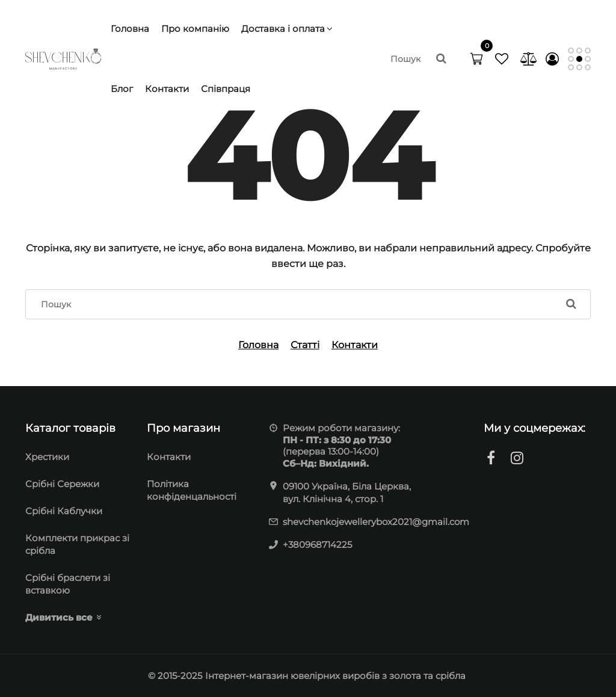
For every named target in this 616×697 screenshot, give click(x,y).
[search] (418, 59)
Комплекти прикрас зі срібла (77, 544)
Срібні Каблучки (64, 511)
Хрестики (47, 457)
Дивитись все (59, 617)
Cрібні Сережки (62, 484)
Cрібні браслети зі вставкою (68, 584)
